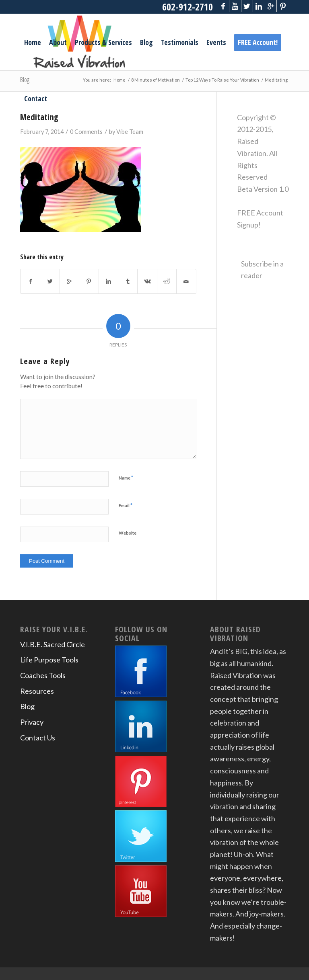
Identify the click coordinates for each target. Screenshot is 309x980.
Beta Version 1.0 (263, 189)
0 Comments (86, 132)
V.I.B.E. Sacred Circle (53, 644)
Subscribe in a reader (262, 270)
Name (126, 478)
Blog (27, 706)
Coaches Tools (43, 675)
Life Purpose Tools (49, 660)
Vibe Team (130, 132)
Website (128, 533)
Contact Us (38, 738)
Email (126, 505)
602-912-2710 (187, 7)
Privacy (32, 722)
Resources (37, 691)
